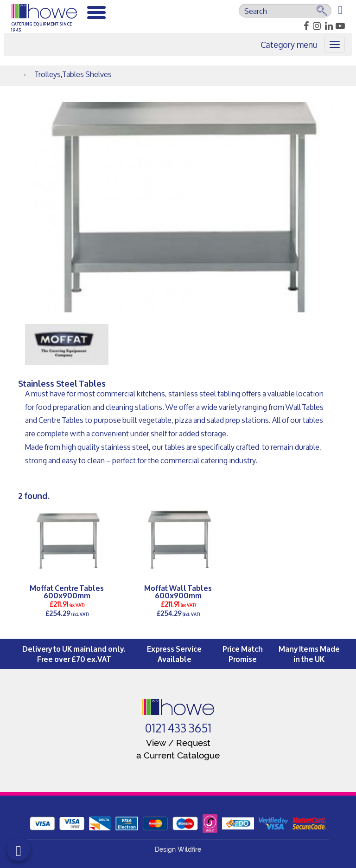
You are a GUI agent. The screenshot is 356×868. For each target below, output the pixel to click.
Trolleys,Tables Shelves (73, 74)
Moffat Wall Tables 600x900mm (178, 591)
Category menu (289, 45)
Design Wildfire (178, 849)
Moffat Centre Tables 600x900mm (67, 591)
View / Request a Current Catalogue (178, 749)
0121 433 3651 (178, 728)
